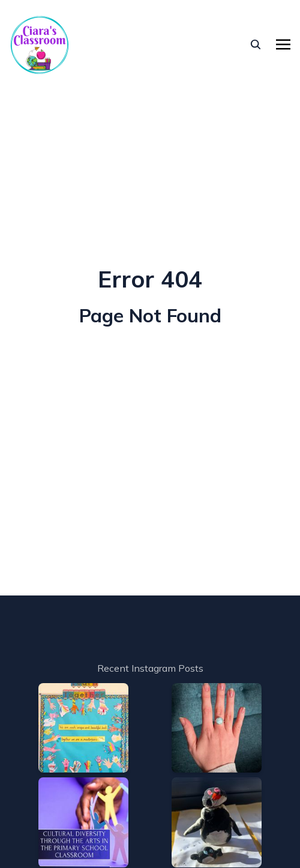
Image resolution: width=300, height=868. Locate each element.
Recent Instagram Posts (150, 668)
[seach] (256, 44)
